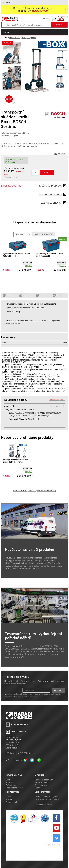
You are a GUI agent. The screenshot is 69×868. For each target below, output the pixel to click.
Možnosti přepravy (53, 186)
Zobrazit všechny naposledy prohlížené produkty (35, 491)
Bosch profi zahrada (25, 8)
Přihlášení (7, 2)
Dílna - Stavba (15, 38)
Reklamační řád (41, 782)
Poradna (10, 782)
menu (7, 32)
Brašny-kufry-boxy (29, 38)
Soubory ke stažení (53, 194)
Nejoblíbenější (23, 234)
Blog (8, 780)
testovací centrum (30, 646)
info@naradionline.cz (21, 724)
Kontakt (9, 799)
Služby (37, 788)
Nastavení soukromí (43, 805)
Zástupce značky (54, 203)
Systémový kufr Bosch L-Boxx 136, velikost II (16, 255)
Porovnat (62, 154)
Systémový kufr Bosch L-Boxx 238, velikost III (50, 255)
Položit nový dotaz (57, 400)
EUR (48, 18)
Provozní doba (12, 802)
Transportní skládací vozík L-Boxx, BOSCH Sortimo (16, 461)
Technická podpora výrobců (47, 797)
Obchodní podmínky (44, 780)
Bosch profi (13, 136)
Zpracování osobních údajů (47, 799)
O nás (9, 797)
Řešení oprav (12, 785)
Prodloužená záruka (15, 788)
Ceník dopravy (41, 785)
